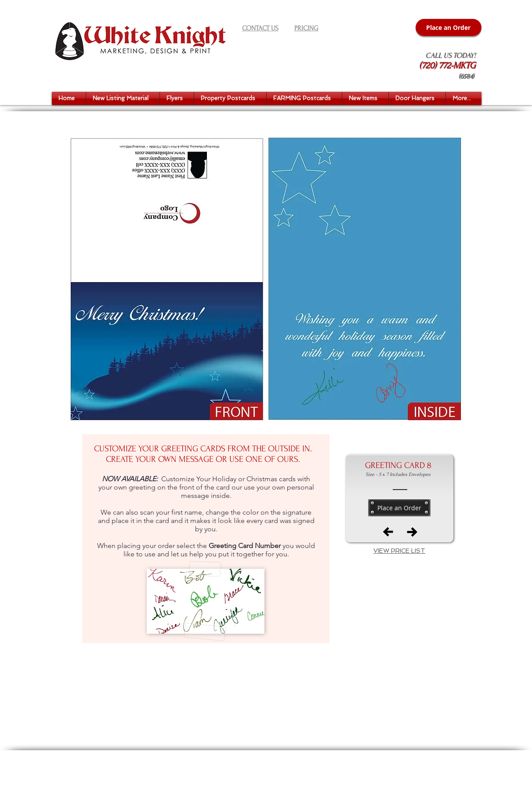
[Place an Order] (449, 27)
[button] (123, 98)
